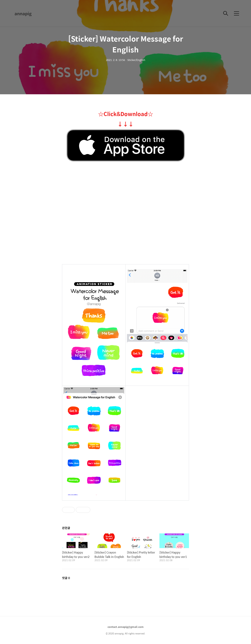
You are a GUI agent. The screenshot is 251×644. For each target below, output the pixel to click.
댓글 (66, 578)
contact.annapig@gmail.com (126, 627)
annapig (23, 13)
